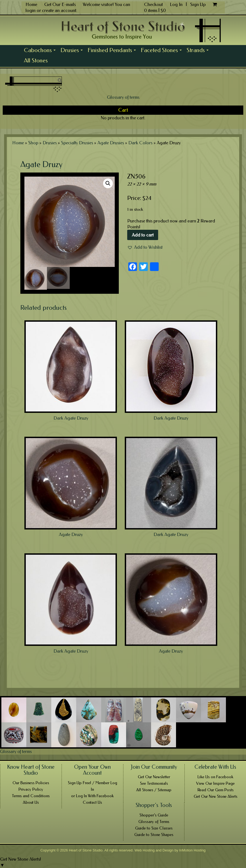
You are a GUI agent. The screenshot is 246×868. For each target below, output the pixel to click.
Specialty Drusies (77, 143)
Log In (177, 4)
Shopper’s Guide (154, 815)
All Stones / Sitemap (154, 790)
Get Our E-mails (60, 4)
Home (31, 4)
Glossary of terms (123, 97)
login (31, 10)
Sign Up (198, 4)
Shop (33, 143)
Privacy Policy (31, 789)
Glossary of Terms (154, 822)
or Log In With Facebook (92, 796)
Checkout (153, 4)
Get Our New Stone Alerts (215, 796)
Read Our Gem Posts (215, 790)
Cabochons (41, 51)
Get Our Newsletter (154, 777)
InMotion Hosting (193, 850)
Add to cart (143, 235)
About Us (31, 802)
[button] (145, 247)
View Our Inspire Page (215, 783)
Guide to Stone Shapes (154, 835)
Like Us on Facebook (215, 777)
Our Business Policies (31, 783)
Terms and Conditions (31, 796)
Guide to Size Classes (154, 828)
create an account (59, 10)
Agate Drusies (111, 143)
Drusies (73, 51)
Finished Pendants (113, 51)
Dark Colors (140, 143)
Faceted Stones (162, 51)
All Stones (36, 60)
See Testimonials (154, 783)
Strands (199, 51)
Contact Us (92, 802)
